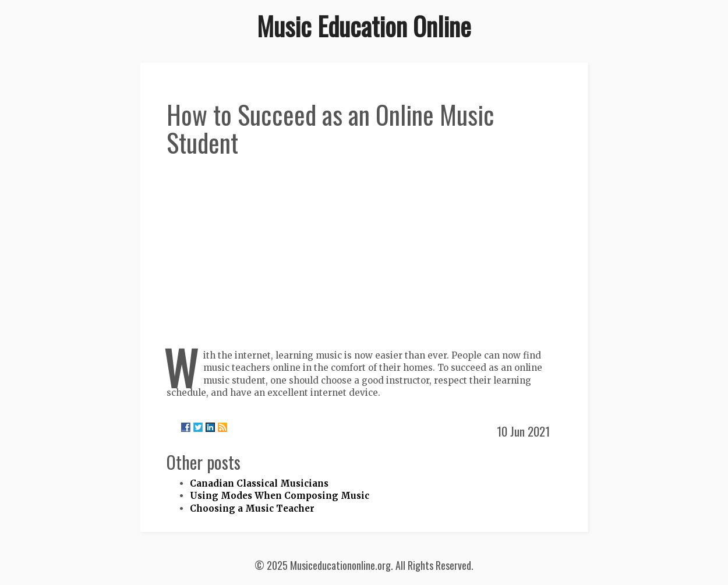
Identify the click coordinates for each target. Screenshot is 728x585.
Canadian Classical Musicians (259, 483)
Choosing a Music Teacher (252, 508)
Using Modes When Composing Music (280, 496)
